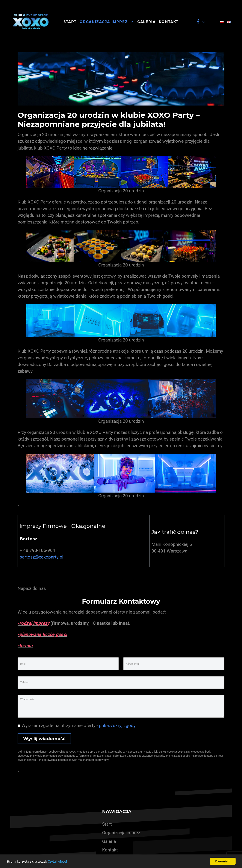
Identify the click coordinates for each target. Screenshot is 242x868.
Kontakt (110, 850)
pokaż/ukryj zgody (117, 726)
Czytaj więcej (57, 861)
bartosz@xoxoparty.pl (41, 557)
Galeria (109, 841)
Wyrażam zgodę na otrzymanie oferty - (77, 726)
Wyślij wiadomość (44, 739)
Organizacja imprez (121, 833)
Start (107, 824)
